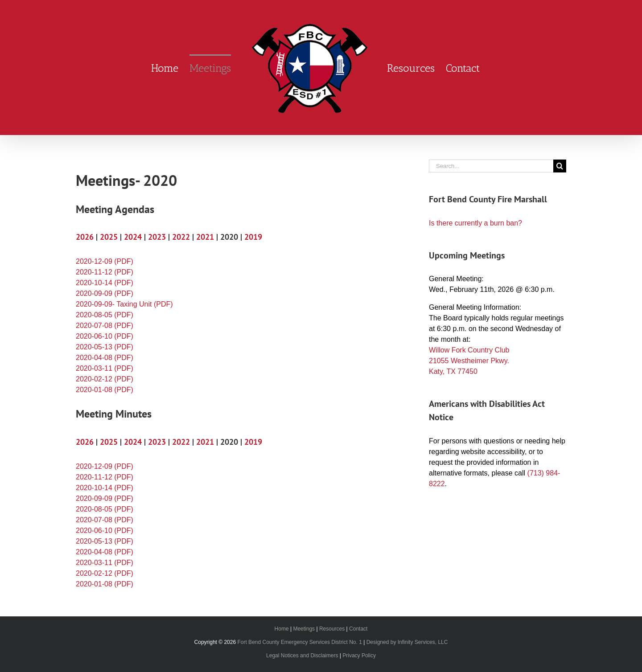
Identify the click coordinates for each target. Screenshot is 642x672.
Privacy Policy (359, 656)
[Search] (560, 166)
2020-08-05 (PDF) (105, 315)
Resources (332, 629)
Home (282, 629)
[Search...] (491, 166)
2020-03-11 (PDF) (105, 368)
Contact (358, 629)
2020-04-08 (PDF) (105, 358)
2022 (181, 237)
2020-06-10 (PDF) (105, 336)
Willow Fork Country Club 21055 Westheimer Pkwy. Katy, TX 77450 (469, 361)
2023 (157, 237)
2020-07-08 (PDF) (105, 326)
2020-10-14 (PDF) (105, 283)
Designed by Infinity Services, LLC (407, 642)
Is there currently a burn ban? (475, 223)
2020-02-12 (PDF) (105, 379)
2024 (133, 237)
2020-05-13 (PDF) (105, 347)
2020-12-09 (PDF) (105, 261)
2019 (253, 237)
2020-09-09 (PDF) (105, 293)
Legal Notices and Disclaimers (302, 656)
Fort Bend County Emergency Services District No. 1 (299, 642)
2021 (205, 237)
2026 (85, 237)
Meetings (304, 629)
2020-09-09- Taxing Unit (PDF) (124, 304)
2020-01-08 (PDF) (105, 390)
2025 (109, 237)
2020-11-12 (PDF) (105, 272)
